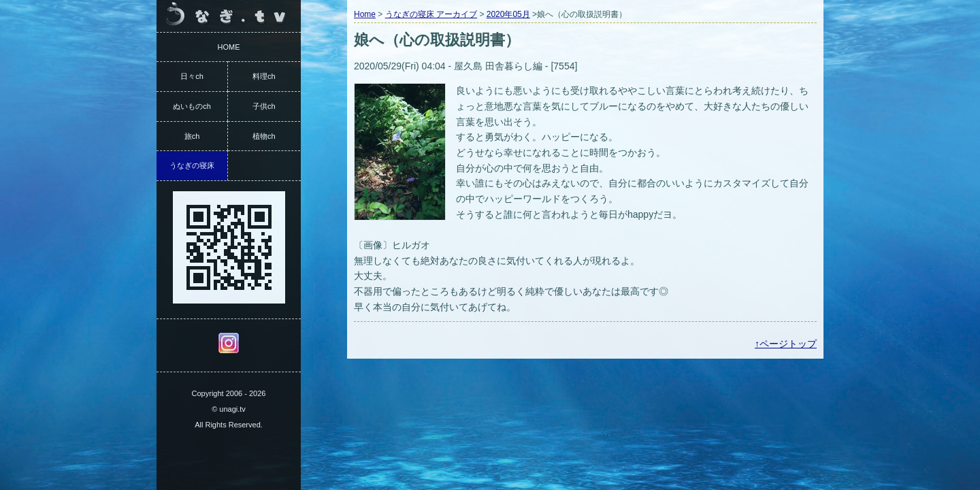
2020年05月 (508, 14)
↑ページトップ (786, 344)
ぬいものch (192, 106)
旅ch (192, 136)
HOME (229, 47)
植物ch (264, 136)
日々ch (192, 76)
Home (365, 14)
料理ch (264, 76)
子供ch (264, 106)
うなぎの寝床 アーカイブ (431, 14)
